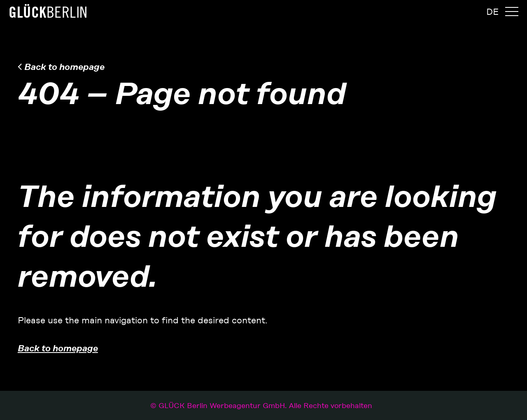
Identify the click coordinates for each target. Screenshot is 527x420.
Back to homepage (64, 67)
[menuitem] (492, 12)
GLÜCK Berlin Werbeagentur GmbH (265, 406)
